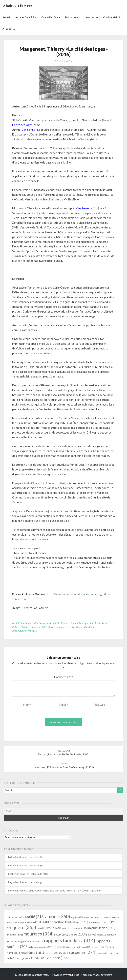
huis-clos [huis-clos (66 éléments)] (67, 928)
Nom (27, 705)
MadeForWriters (102, 975)
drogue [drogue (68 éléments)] (94, 922)
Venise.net (28, 130)
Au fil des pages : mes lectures (30, 623)
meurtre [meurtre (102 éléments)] (15, 935)
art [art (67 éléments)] (86, 917)
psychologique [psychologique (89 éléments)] (22, 942)
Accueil (6, 17)
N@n (11, 857)
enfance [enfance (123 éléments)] (108, 922)
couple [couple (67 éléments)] (16, 922)
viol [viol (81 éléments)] (42, 958)
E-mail (63, 705)
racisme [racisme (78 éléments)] (38, 942)
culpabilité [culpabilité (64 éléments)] (28, 922)
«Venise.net (83, 208)
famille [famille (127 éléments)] (45, 928)
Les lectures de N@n (32, 857)
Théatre (70, 627)
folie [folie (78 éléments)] (57, 928)
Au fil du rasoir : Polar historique (69, 623)
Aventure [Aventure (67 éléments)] (96, 917)
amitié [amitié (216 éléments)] (35, 917)
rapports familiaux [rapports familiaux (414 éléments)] (70, 941)
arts (14, 631)
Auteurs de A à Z (26, 17)
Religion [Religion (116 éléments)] (61, 947)
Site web (100, 705)
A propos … (9, 29)
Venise (79, 627)
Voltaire (32, 631)
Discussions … (73, 17)
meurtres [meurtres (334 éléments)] (39, 934)
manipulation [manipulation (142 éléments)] (102, 928)
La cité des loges (22, 125)
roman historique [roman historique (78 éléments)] (80, 947)
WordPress (73, 975)
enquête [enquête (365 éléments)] (22, 927)
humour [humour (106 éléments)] (81, 928)
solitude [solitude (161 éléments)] (34, 952)
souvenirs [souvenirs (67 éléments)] (51, 953)
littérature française (53, 627)
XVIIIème (89, 627)
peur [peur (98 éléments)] (91, 935)
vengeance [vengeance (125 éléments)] (27, 958)
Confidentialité (112, 17)
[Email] (63, 811)
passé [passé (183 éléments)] (77, 934)
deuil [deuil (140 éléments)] (42, 922)
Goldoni (22, 631)
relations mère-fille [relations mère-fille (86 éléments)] (41, 947)
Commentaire (63, 677)
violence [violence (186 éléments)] (58, 958)
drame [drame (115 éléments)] (81, 922)
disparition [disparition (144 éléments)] (61, 922)
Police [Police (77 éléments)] (101, 935)
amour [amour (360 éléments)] (58, 916)
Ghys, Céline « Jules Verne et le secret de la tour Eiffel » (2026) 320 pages (61, 890)
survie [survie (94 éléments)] (63, 953)
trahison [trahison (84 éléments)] (103, 953)
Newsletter (92, 17)
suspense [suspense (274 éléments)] (83, 952)
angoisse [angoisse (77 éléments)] (77, 917)
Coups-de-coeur (51, 17)
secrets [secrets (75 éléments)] (96, 947)
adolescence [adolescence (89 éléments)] (16, 917)
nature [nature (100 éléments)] (61, 935)
